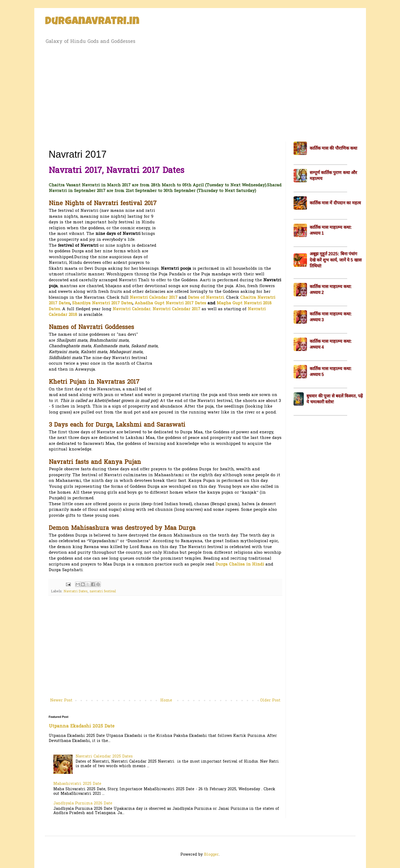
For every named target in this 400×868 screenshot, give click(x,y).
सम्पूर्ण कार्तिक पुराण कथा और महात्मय (334, 176)
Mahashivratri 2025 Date (77, 784)
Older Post (270, 701)
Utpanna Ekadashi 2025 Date (82, 726)
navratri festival (103, 592)
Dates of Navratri (206, 298)
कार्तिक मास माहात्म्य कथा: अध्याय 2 (331, 289)
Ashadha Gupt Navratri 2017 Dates (170, 303)
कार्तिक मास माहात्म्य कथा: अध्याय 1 (331, 230)
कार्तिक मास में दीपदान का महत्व (335, 203)
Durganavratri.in (92, 22)
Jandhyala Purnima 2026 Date (83, 804)
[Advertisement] (200, 92)
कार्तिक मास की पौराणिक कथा (334, 148)
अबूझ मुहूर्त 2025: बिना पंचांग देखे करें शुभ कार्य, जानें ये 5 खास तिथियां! (336, 260)
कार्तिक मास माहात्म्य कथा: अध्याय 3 (331, 317)
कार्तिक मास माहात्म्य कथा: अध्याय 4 (331, 344)
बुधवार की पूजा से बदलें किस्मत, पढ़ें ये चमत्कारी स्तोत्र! (335, 399)
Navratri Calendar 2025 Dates (104, 757)
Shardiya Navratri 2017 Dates (102, 303)
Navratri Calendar (132, 309)
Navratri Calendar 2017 (154, 298)
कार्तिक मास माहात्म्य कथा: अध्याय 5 (331, 372)
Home (166, 701)
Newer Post (61, 701)
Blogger (211, 855)
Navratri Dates (76, 592)
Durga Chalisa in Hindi (240, 565)
